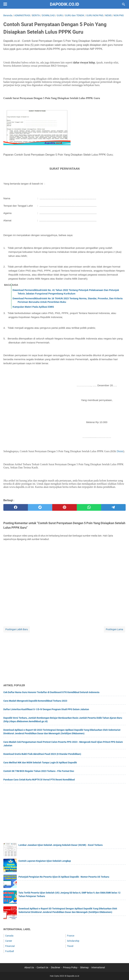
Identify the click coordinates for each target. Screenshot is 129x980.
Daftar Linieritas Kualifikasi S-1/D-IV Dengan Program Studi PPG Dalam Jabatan (46, 709)
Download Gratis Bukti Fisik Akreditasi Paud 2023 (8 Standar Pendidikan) (42, 754)
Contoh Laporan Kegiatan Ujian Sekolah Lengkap (45, 861)
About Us (29, 967)
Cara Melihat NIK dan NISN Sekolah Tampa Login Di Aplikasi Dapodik (40, 763)
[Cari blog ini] (124, 4)
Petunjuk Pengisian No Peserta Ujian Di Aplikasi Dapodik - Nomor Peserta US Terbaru (64, 877)
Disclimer (56, 967)
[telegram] (113, 507)
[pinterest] (64, 507)
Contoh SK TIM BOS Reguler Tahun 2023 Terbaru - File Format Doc (39, 771)
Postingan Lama (114, 629)
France (71, 936)
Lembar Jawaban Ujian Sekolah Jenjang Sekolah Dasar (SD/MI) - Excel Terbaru (61, 845)
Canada (9, 936)
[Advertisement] (64, 657)
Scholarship (73, 941)
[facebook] (16, 507)
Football (9, 951)
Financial (10, 946)
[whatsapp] (89, 507)
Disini (120, 451)
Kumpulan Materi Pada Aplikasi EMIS (33, 307)
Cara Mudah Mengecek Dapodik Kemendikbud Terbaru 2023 (35, 701)
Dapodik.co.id (64, 4)
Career (9, 941)
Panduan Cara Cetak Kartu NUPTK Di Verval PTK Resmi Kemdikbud (39, 780)
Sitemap (84, 967)
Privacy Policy (70, 967)
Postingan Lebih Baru (17, 629)
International (98, 967)
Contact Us (42, 967)
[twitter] (40, 507)
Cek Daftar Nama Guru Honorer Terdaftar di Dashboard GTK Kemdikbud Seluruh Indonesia (51, 692)
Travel (70, 946)
